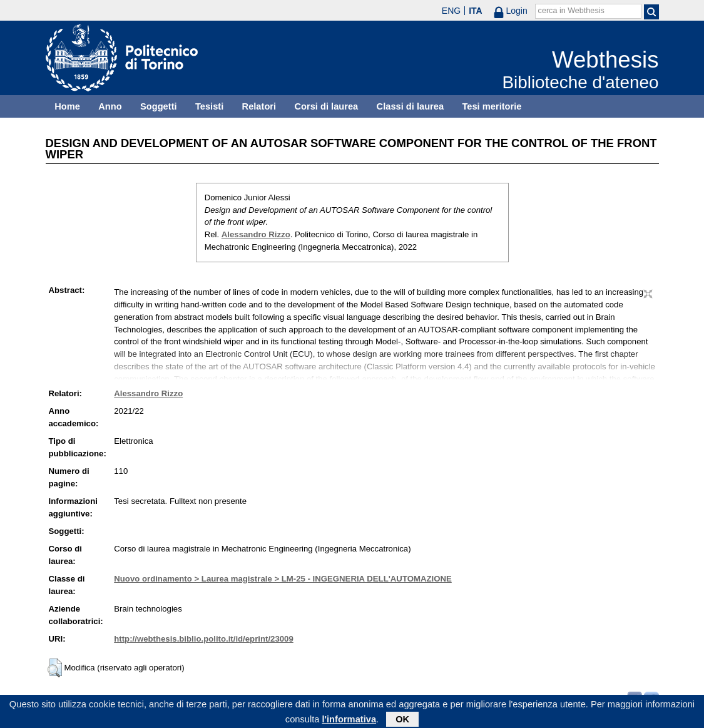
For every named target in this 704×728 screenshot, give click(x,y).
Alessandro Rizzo (256, 234)
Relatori (259, 106)
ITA (476, 11)
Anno (110, 106)
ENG (451, 11)
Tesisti (209, 106)
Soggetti (159, 106)
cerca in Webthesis (571, 11)
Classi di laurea (411, 106)
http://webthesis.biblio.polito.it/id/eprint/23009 (203, 639)
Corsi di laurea (326, 106)
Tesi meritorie (492, 106)
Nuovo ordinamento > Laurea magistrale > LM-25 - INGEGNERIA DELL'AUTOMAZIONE (283, 579)
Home (67, 106)
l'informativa (349, 721)
